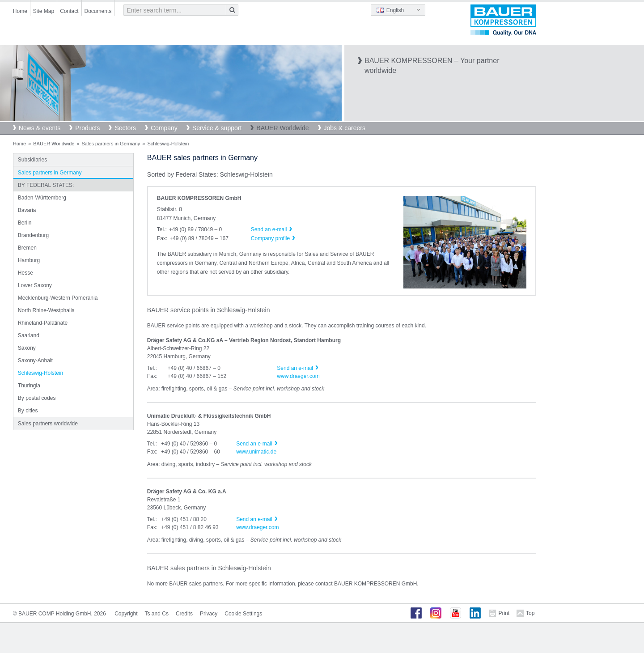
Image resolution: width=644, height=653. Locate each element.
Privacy (209, 614)
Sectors (125, 128)
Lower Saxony (35, 285)
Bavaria (27, 210)
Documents (98, 11)
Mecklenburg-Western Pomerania (58, 298)
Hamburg (29, 260)
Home (20, 11)
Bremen (27, 248)
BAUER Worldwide (282, 128)
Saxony (27, 348)
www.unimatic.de (256, 452)
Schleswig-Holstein (40, 373)
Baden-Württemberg (42, 198)
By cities (28, 411)
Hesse (25, 273)
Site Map (44, 11)
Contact (69, 11)
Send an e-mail (295, 368)
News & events (40, 128)
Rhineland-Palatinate (43, 323)
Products (87, 128)
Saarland (29, 335)
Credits (184, 614)
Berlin (25, 223)
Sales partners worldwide (48, 424)
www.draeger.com (298, 376)
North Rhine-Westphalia (46, 310)
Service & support (217, 128)
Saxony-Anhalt (35, 360)
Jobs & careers (345, 128)
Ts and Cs (157, 614)
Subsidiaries (32, 160)
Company (164, 128)
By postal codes (37, 398)
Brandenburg (33, 235)
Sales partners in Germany (111, 144)
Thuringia (29, 386)
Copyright (126, 614)
